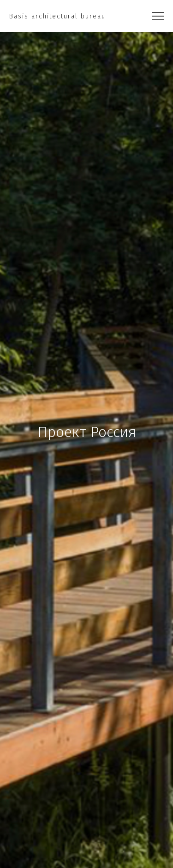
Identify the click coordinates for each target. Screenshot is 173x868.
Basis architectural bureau (57, 16)
